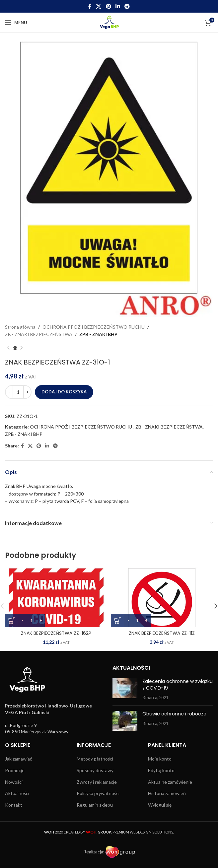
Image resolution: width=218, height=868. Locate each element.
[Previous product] (8, 348)
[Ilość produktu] (18, 392)
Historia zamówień (167, 793)
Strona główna (20, 327)
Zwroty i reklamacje (97, 782)
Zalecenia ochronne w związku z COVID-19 (178, 685)
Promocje (15, 770)
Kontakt (14, 805)
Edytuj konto (161, 770)
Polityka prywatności (98, 793)
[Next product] (22, 348)
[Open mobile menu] (16, 23)
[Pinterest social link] (108, 6)
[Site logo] (109, 22)
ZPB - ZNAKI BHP (98, 334)
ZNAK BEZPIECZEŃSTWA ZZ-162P (56, 633)
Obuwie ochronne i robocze (174, 714)
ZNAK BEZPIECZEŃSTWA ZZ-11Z (162, 633)
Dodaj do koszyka (64, 392)
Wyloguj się (160, 805)
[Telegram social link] (127, 6)
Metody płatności (95, 759)
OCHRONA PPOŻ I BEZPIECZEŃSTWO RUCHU (94, 327)
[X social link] (99, 6)
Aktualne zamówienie (170, 782)
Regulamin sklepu (95, 805)
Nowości (14, 782)
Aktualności (17, 793)
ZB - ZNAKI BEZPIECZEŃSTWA (39, 334)
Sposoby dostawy (95, 770)
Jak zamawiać (19, 759)
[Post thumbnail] (125, 689)
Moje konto (160, 759)
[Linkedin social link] (118, 6)
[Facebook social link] (90, 6)
